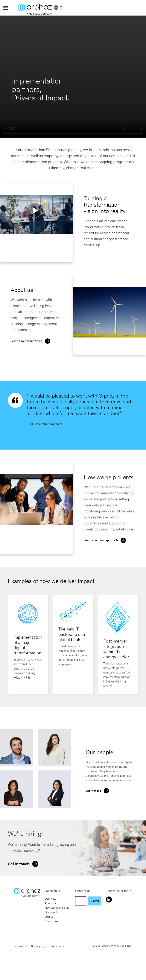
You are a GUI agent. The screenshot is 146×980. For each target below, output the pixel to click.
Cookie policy (38, 946)
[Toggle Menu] (5, 8)
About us (50, 903)
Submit (94, 901)
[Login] (58, 9)
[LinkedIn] (109, 899)
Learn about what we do (31, 341)
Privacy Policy (56, 946)
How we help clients (57, 908)
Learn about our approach (106, 540)
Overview (50, 899)
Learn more (98, 790)
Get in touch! (24, 863)
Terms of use (21, 946)
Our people (52, 912)
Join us (49, 917)
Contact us (51, 921)
